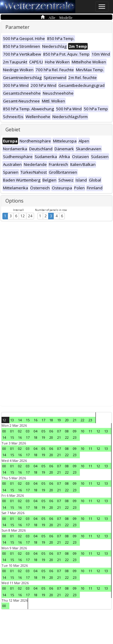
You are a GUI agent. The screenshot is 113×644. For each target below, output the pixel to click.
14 (20, 420)
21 (75, 420)
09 (75, 431)
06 (51, 431)
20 (67, 420)
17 (43, 420)
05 (43, 431)
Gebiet (13, 130)
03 (28, 431)
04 (36, 431)
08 (67, 431)
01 (12, 431)
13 (12, 420)
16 (36, 420)
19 (59, 420)
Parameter (17, 27)
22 (83, 420)
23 (90, 420)
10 (83, 431)
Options (14, 201)
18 (51, 420)
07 (59, 431)
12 (23, 216)
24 (30, 216)
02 (20, 431)
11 (90, 431)
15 (28, 420)
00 (4, 431)
